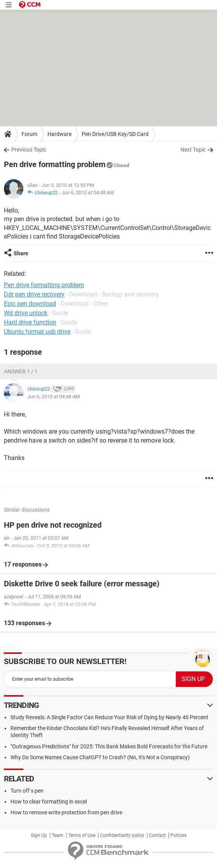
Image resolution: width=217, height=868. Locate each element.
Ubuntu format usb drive (37, 332)
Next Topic (193, 150)
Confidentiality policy (122, 835)
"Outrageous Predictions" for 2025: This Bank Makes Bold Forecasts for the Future (109, 746)
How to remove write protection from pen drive (66, 812)
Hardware (59, 134)
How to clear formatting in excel (49, 802)
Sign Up (39, 835)
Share (21, 253)
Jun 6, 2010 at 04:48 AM (88, 193)
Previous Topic (29, 150)
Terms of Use (82, 835)
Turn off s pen (27, 791)
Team (58, 835)
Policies (178, 835)
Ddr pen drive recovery (34, 294)
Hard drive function (30, 322)
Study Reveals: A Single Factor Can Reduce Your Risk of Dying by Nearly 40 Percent (109, 717)
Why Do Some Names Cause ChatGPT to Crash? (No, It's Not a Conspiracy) (100, 757)
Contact (157, 835)
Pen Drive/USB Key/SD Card (115, 134)
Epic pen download (30, 304)
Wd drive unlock (26, 313)
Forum (29, 134)
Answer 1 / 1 (21, 371)
